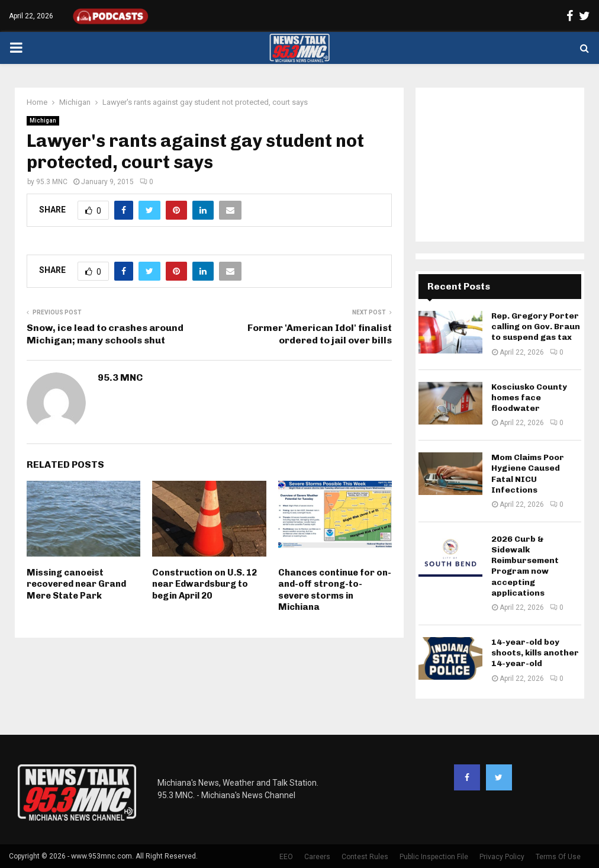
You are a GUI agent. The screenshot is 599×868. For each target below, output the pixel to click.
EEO (286, 857)
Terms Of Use (558, 857)
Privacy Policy (502, 857)
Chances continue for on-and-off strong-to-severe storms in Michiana (335, 590)
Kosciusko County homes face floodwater (529, 398)
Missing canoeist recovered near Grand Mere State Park (76, 584)
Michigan (43, 120)
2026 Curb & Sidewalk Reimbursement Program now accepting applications (525, 566)
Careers (317, 857)
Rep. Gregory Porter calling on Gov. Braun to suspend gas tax (536, 327)
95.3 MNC (52, 182)
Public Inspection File (434, 857)
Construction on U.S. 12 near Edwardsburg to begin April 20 (205, 584)
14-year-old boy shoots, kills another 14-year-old (535, 653)
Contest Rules (365, 857)
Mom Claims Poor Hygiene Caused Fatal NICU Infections (528, 474)
